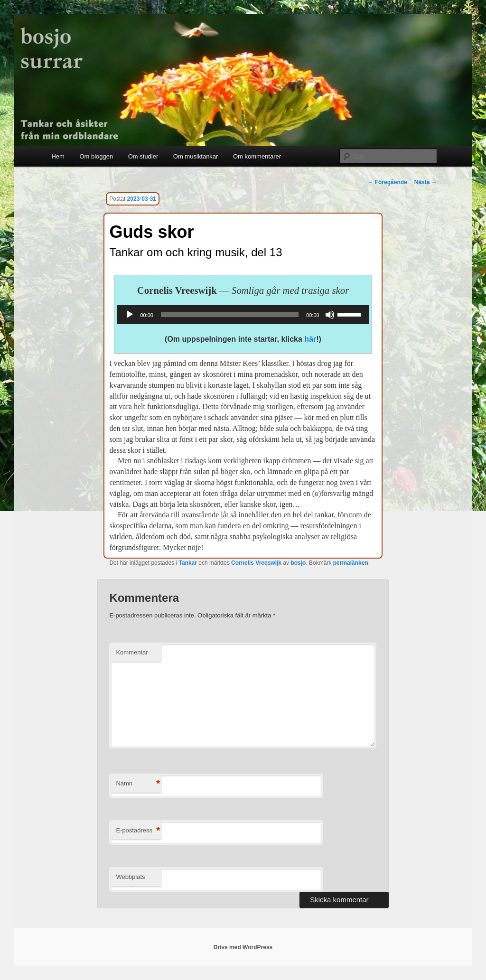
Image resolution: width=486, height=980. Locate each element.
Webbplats (130, 877)
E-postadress (138, 831)
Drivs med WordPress (243, 947)
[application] (243, 315)
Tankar (187, 563)
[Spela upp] (130, 315)
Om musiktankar (196, 156)
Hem (58, 156)
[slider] (230, 315)
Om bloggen (96, 156)
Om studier (143, 156)
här (310, 339)
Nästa (426, 182)
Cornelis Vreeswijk (256, 563)
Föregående (387, 182)
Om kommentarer (257, 156)
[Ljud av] (330, 315)
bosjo (298, 563)
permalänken (351, 563)
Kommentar (132, 652)
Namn (138, 784)
